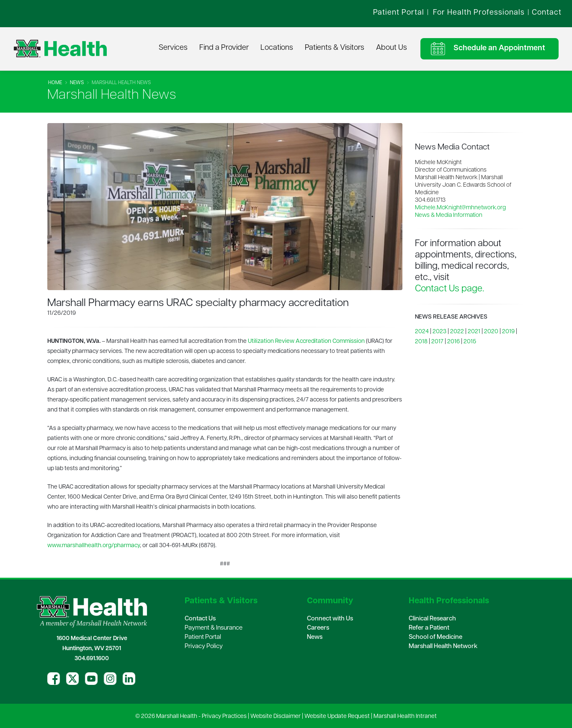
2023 (439, 332)
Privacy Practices (224, 716)
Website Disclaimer (276, 716)
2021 (474, 332)
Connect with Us (330, 619)
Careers (318, 628)
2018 (421, 342)
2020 (491, 332)
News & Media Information (449, 215)
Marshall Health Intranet (405, 716)
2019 (508, 332)
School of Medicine (435, 637)
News (77, 83)
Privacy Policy (204, 647)
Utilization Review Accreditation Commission (306, 341)
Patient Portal (203, 637)
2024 (422, 332)
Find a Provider (224, 48)
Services (173, 48)
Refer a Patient (429, 628)
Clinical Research (432, 619)
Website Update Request (337, 716)
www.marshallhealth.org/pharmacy (94, 546)
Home (55, 83)
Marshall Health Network (443, 647)
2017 (437, 342)
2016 (453, 342)
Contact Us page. (450, 289)
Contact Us (200, 619)
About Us (392, 48)
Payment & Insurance (214, 628)
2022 (457, 332)
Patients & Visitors (335, 48)
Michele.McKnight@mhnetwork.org (460, 208)
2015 (470, 342)
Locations (277, 48)
